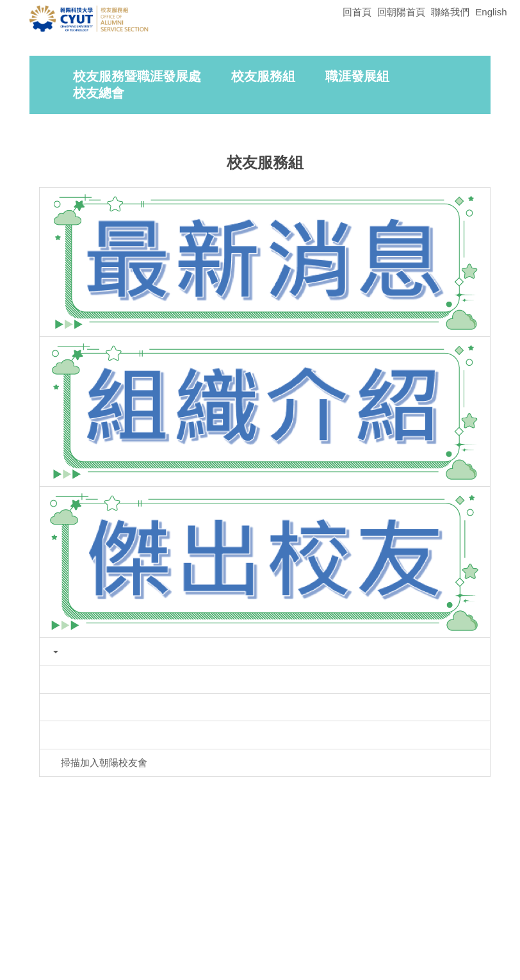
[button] (55, 108)
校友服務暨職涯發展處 (137, 197)
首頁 (150, 256)
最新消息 (256, 256)
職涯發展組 (357, 197)
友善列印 (160, 776)
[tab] (385, 163)
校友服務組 (263, 197)
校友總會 (99, 213)
